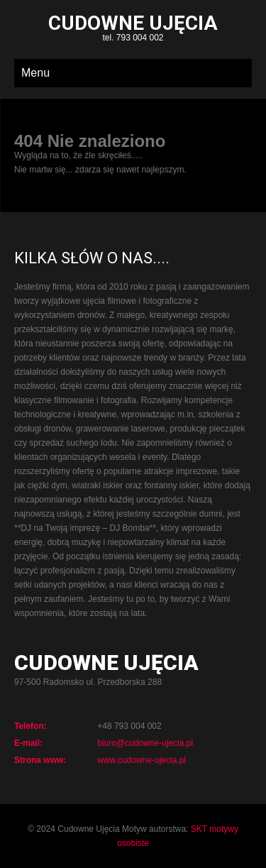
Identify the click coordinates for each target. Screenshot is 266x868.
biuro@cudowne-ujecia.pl (145, 743)
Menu (35, 73)
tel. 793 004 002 (133, 29)
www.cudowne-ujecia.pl (142, 760)
